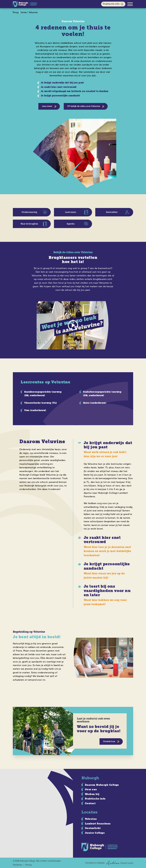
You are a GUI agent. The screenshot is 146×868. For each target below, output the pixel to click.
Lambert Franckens (98, 824)
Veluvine (33, 12)
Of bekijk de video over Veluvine (86, 106)
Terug (16, 12)
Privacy (29, 865)
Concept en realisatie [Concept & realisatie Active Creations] (109, 863)
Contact (90, 803)
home (24, 12)
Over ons (91, 789)
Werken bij (92, 794)
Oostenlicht (93, 828)
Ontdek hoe (111, 742)
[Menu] (130, 4)
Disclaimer (18, 865)
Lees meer (49, 106)
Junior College (95, 833)
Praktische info (113, 4)
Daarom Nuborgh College (102, 785)
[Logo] (25, 4)
